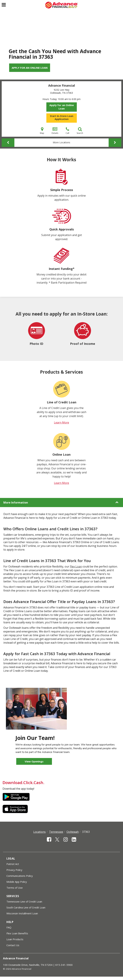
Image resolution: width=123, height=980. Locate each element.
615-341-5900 (64, 965)
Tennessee (56, 832)
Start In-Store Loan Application (62, 118)
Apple (16, 809)
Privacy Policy (14, 870)
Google (16, 797)
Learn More (61, 422)
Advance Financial (62, 85)
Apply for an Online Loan (30, 68)
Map (42, 131)
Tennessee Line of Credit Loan (24, 901)
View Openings (34, 761)
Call (67, 131)
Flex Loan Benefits (17, 933)
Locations (40, 832)
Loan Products (15, 939)
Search (80, 131)
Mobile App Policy (17, 882)
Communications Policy (20, 876)
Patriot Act (13, 864)
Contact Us (13, 945)
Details (55, 131)
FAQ (9, 927)
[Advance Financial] (61, 5)
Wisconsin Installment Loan (22, 913)
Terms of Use (15, 888)
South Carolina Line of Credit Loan (26, 907)
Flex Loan (76, 566)
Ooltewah (73, 832)
